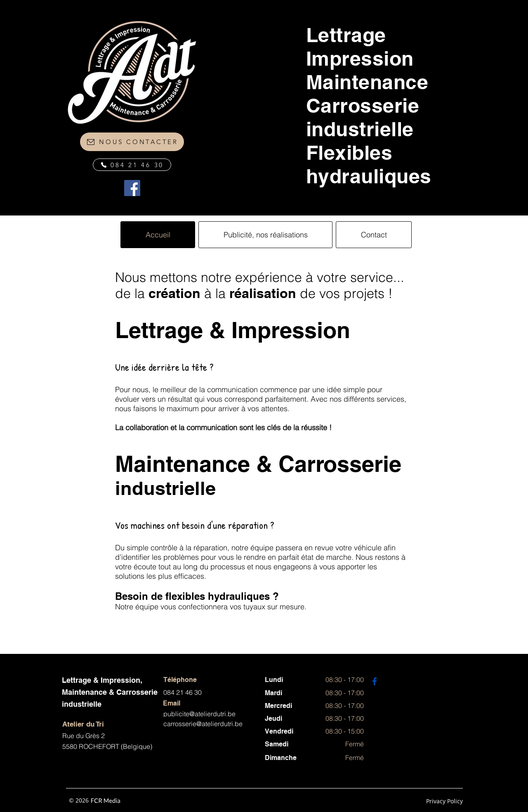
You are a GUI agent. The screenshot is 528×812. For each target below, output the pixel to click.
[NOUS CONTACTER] (132, 142)
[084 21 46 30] (132, 165)
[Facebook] (132, 188)
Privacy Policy (444, 801)
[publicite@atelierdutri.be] (214, 714)
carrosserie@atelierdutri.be (203, 724)
